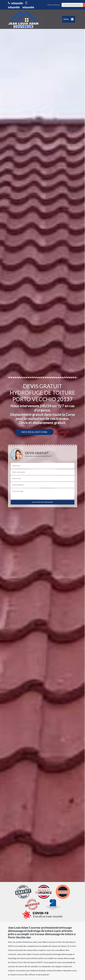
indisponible (15, 3)
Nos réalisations (34, 432)
